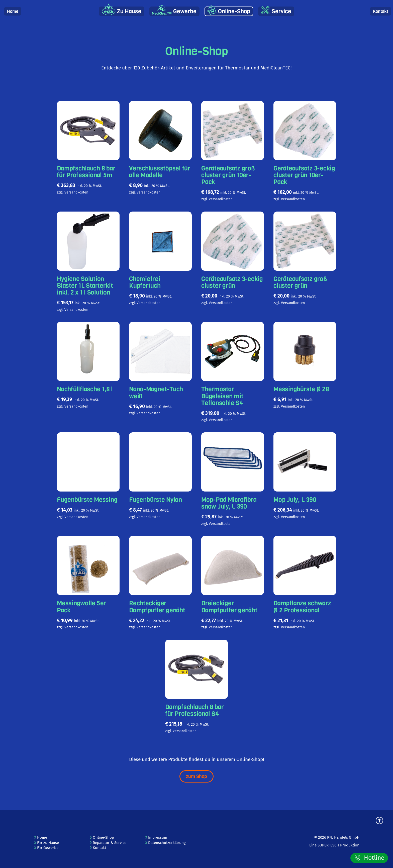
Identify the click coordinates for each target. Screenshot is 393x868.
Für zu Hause (46, 843)
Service (281, 11)
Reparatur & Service (108, 843)
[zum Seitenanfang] (379, 821)
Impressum (156, 837)
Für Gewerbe (46, 848)
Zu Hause (129, 11)
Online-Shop (234, 11)
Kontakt (381, 11)
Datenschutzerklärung (165, 843)
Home (13, 11)
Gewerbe (185, 11)
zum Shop (197, 776)
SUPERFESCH (328, 845)
